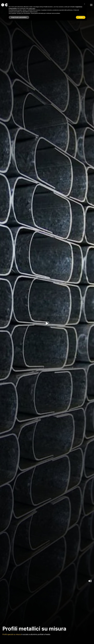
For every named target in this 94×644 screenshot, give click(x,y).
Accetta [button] (81, 17)
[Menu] (91, 5)
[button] (85, 4)
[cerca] (3, 5)
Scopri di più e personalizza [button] (19, 17)
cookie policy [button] (32, 9)
